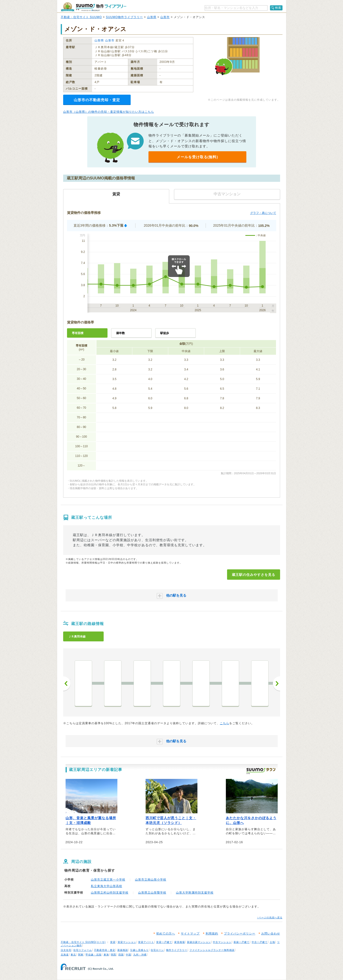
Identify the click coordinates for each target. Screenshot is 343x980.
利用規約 (212, 934)
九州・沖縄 (140, 955)
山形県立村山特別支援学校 (110, 893)
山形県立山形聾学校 (152, 893)
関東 (81, 955)
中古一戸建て (260, 942)
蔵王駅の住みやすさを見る (254, 575)
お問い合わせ (271, 934)
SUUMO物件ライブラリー (124, 17)
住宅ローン (157, 950)
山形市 (165, 17)
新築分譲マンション (199, 942)
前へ (67, 684)
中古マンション (222, 942)
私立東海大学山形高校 (107, 886)
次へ (276, 684)
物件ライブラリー (177, 950)
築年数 (121, 333)
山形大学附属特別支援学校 (195, 893)
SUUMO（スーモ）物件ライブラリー (94, 7)
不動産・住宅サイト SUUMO (81, 17)
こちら (225, 723)
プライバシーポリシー (240, 934)
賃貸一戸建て (164, 942)
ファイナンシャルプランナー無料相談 (212, 950)
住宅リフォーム (83, 950)
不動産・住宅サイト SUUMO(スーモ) (83, 942)
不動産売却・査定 (105, 950)
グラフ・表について (263, 213)
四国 (121, 955)
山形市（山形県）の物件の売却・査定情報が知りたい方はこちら (109, 112)
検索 (278, 8)
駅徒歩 (165, 333)
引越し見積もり (139, 950)
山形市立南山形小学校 (151, 880)
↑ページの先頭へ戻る (270, 918)
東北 (73, 955)
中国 (128, 955)
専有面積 (78, 333)
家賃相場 (180, 942)
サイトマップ (190, 934)
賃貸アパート (146, 942)
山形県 (152, 17)
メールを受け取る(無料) (197, 157)
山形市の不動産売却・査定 (97, 100)
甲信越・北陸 (94, 955)
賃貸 (113, 942)
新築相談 (123, 950)
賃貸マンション (127, 942)
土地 (272, 942)
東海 (106, 955)
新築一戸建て (242, 942)
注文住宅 (66, 950)
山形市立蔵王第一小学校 (108, 880)
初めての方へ (166, 934)
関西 (114, 955)
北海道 (65, 955)
